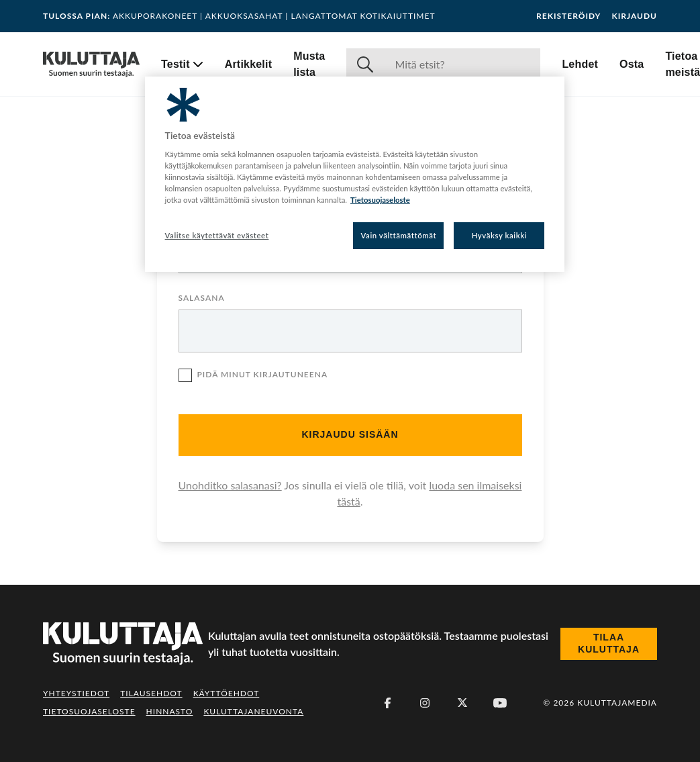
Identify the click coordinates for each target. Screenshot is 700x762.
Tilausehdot (151, 693)
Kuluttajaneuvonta (253, 711)
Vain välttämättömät (399, 235)
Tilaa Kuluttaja (609, 643)
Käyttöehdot (227, 693)
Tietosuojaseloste (89, 711)
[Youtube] (500, 703)
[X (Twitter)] (462, 703)
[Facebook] (387, 703)
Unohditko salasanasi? (230, 485)
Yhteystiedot (76, 693)
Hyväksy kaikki (500, 235)
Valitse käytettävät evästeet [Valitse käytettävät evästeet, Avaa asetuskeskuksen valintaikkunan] (217, 235)
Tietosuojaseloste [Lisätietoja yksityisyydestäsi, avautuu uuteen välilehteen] (380, 200)
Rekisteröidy (568, 16)
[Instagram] (425, 703)
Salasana (202, 298)
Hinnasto (170, 711)
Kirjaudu (634, 16)
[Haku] (462, 64)
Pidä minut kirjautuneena (253, 377)
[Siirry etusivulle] (91, 64)
